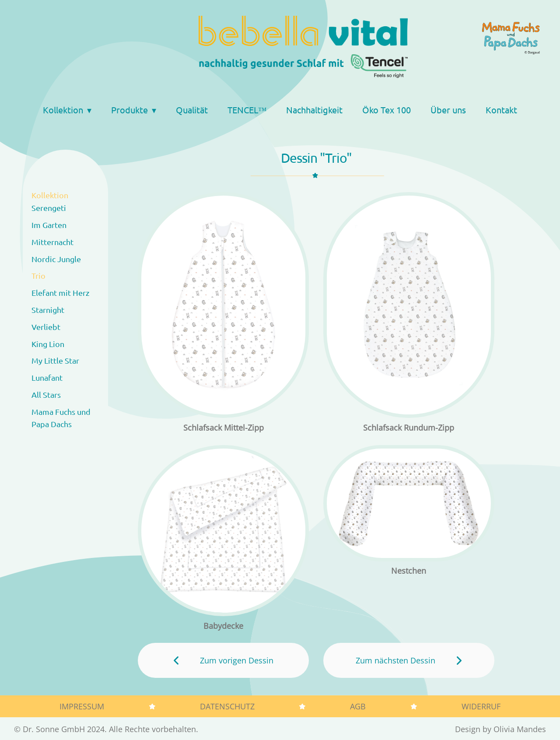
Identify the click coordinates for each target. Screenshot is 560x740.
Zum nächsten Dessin (395, 660)
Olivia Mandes (520, 729)
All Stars (46, 395)
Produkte (129, 110)
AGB (358, 706)
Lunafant (47, 377)
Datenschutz (227, 706)
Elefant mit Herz (60, 293)
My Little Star (55, 360)
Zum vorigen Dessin (237, 660)
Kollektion (63, 110)
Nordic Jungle (56, 259)
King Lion (48, 344)
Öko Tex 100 (387, 110)
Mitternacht (52, 242)
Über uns (448, 110)
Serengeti (49, 208)
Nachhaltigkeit (314, 110)
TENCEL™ (247, 110)
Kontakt (501, 110)
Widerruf (481, 706)
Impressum (82, 706)
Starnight (48, 310)
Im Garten (49, 225)
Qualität (192, 110)
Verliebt (46, 327)
